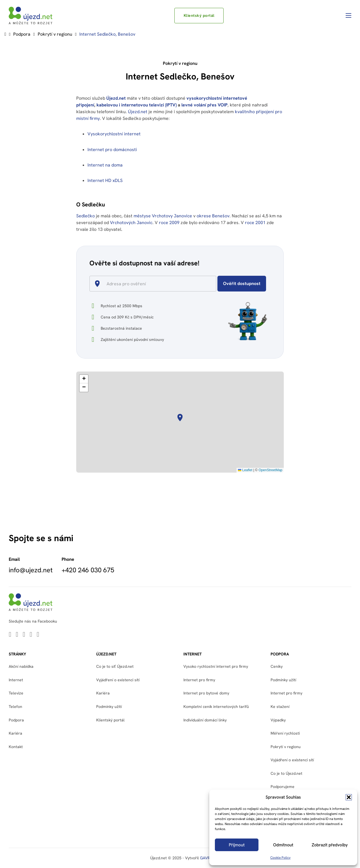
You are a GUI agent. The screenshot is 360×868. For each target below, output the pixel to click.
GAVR (205, 858)
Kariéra (15, 733)
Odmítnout (283, 845)
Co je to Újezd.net (286, 773)
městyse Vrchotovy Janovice (163, 216)
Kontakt (16, 747)
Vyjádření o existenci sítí (118, 680)
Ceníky (277, 666)
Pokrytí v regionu (55, 34)
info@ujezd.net (31, 570)
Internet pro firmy (199, 680)
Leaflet (245, 470)
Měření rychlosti (285, 733)
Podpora (22, 34)
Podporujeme (283, 787)
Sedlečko (85, 216)
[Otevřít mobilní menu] (348, 15)
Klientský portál (199, 15)
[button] (349, 797)
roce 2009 (169, 223)
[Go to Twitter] (17, 635)
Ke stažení (280, 707)
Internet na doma (105, 165)
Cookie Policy (280, 858)
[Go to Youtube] (24, 635)
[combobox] (155, 284)
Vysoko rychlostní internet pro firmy (216, 666)
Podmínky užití (109, 707)
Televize (16, 693)
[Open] (214, 284)
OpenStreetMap (270, 470)
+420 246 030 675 (88, 570)
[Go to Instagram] (38, 635)
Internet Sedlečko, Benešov (107, 34)
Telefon (15, 707)
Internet (16, 680)
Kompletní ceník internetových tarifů (216, 707)
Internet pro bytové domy (206, 693)
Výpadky (278, 720)
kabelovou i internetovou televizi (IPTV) (137, 105)
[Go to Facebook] (31, 635)
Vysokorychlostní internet (114, 134)
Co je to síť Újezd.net (115, 666)
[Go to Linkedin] (10, 635)
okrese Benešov (213, 216)
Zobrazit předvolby (330, 845)
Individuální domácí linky (205, 720)
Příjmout (237, 845)
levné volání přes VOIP (204, 105)
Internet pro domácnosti (113, 150)
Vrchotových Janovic (131, 223)
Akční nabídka (21, 666)
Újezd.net (116, 98)
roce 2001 (255, 223)
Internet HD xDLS (105, 180)
